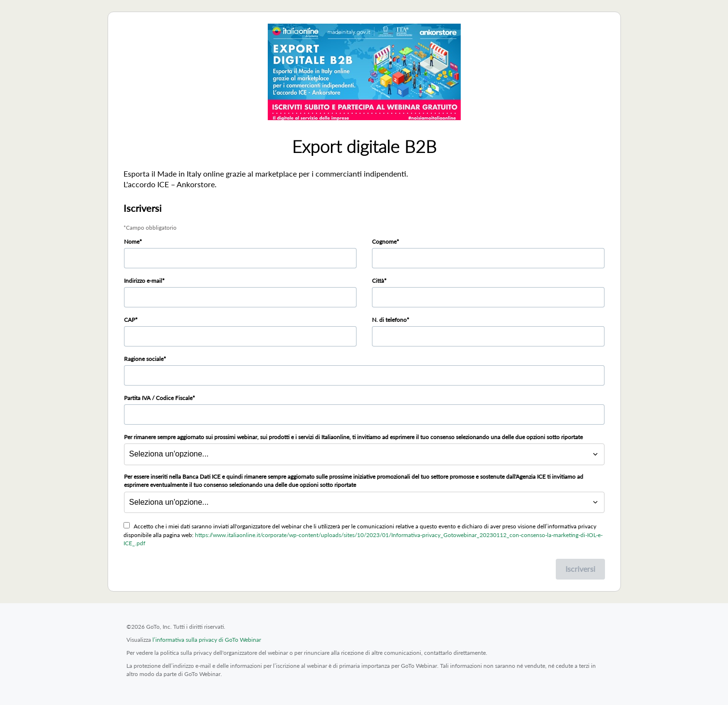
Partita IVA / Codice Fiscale (158, 398)
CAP (130, 320)
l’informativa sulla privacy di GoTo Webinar (207, 640)
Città (378, 281)
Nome (132, 242)
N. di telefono (389, 320)
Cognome (384, 242)
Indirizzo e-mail (143, 281)
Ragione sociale (144, 359)
